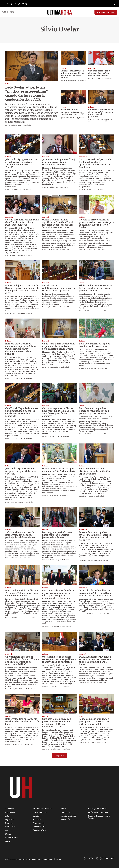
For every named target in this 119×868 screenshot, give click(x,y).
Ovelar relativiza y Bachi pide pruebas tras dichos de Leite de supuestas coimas (73, 74)
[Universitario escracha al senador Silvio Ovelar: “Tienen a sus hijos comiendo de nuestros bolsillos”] (23, 641)
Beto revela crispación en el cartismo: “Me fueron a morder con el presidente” (101, 113)
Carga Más (60, 756)
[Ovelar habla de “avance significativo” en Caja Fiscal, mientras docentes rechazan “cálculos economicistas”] (60, 204)
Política (8, 84)
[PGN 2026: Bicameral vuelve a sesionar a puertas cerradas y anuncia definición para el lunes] (96, 641)
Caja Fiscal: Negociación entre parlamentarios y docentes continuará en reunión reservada (22, 412)
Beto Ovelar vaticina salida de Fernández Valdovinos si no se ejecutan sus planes (22, 593)
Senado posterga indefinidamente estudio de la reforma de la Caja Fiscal (59, 288)
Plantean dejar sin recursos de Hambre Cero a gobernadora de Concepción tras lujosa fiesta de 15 (22, 289)
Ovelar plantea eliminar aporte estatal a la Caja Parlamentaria (59, 470)
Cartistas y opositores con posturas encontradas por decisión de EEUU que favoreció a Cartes (57, 723)
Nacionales (92, 68)
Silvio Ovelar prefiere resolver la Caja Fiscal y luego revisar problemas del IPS (96, 288)
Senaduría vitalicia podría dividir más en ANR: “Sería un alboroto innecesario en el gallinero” (95, 536)
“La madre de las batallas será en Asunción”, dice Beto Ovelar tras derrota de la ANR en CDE (96, 593)
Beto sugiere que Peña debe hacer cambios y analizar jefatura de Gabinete (57, 535)
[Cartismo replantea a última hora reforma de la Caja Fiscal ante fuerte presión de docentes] (60, 393)
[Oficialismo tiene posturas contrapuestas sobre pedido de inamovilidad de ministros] (60, 641)
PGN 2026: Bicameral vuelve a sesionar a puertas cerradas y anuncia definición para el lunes (95, 661)
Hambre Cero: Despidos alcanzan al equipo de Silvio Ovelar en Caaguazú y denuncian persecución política (20, 349)
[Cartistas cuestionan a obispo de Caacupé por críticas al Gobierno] (101, 58)
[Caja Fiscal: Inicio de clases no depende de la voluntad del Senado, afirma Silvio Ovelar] (60, 328)
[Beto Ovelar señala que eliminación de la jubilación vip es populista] (96, 453)
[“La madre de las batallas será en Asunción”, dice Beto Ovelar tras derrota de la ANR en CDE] (96, 575)
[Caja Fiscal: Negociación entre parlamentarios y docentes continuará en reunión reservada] (23, 393)
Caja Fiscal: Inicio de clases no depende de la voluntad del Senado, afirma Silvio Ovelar (59, 346)
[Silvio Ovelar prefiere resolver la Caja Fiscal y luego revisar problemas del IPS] (96, 270)
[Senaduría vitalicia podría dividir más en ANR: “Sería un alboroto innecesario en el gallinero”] (96, 517)
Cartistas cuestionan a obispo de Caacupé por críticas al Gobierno (99, 73)
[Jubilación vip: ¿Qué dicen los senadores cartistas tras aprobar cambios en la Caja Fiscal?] (23, 144)
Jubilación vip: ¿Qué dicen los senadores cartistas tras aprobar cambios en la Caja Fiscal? (21, 163)
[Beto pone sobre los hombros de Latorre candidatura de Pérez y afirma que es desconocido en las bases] (60, 575)
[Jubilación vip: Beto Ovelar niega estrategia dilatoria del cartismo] (23, 453)
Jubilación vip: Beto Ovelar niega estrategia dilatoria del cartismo (21, 471)
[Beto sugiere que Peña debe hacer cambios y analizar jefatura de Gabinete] (60, 517)
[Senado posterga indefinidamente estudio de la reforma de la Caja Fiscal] (60, 270)
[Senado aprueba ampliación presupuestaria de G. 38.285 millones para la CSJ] (96, 704)
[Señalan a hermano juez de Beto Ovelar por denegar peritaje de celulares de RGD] (23, 517)
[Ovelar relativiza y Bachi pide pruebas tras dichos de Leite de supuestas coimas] (73, 58)
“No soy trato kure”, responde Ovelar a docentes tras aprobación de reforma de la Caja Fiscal (95, 163)
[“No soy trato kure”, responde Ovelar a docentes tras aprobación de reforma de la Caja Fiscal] (96, 144)
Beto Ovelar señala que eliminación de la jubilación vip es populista (94, 471)
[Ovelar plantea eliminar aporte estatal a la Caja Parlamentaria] (60, 453)
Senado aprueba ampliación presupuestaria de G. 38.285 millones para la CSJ (94, 721)
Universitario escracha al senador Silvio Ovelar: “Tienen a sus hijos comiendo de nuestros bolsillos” (22, 661)
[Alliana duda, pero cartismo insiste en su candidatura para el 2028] (73, 97)
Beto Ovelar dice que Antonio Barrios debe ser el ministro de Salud (22, 721)
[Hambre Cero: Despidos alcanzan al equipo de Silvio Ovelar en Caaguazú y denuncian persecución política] (23, 328)
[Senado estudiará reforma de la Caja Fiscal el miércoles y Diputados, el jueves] (23, 204)
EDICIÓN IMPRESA (106, 12)
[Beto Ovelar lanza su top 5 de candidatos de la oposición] (96, 328)
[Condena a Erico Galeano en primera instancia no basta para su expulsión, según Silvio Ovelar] (96, 204)
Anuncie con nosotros (43, 809)
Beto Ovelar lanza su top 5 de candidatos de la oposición (95, 345)
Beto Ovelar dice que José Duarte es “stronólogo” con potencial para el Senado (94, 411)
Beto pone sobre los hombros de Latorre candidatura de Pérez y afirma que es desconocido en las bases (58, 594)
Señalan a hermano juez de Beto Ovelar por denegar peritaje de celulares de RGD (21, 535)
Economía (9, 217)
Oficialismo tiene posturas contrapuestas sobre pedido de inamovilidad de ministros (59, 659)
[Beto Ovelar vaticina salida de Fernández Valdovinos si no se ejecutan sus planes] (23, 575)
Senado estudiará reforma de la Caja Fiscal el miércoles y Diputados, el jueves (22, 222)
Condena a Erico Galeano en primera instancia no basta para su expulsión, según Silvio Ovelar (96, 223)
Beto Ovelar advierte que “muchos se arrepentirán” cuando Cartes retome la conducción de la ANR (26, 93)
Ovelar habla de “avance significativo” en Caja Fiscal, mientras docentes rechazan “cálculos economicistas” (58, 223)
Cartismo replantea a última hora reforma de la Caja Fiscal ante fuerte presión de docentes (58, 412)
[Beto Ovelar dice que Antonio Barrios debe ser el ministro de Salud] (23, 704)
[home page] (59, 12)
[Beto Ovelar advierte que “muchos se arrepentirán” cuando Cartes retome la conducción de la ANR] (32, 66)
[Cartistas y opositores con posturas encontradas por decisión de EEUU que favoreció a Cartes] (60, 704)
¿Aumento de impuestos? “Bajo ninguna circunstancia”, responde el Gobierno (59, 162)
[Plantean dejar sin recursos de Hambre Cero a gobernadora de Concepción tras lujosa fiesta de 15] (23, 270)
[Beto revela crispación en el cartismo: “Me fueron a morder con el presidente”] (101, 97)
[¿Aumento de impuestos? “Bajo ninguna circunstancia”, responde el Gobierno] (60, 144)
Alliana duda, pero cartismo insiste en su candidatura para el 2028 (72, 112)
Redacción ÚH (26, 125)
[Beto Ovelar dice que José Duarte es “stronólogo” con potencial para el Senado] (96, 393)
